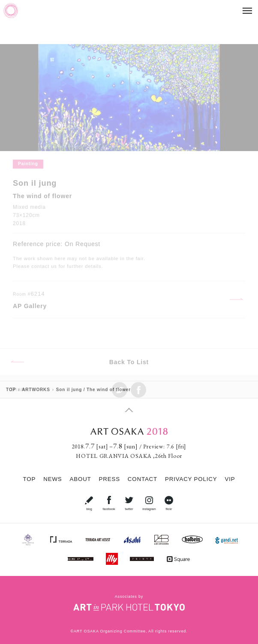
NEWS (52, 479)
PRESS (109, 479)
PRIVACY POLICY (191, 479)
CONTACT (142, 479)
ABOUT (81, 479)
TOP (30, 479)
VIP (230, 479)
